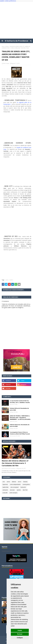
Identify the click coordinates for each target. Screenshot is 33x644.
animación (5, 490)
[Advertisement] (16, 20)
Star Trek (25, 490)
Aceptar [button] (20, 630)
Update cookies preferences (8, 1)
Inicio (3, 46)
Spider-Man (5, 487)
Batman (14, 482)
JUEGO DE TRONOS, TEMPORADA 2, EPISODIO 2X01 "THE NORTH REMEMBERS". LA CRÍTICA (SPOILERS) (20, 418)
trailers (7, 46)
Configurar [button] (20, 638)
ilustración (23, 487)
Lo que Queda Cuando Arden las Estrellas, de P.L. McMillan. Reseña (20, 402)
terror (20, 482)
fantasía (25, 482)
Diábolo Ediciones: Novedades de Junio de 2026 (20, 426)
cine (4, 482)
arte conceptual (14, 487)
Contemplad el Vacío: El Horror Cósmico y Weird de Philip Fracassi (20, 433)
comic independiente (15, 484)
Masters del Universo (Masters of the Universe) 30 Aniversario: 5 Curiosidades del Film (15, 463)
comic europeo (13, 493)
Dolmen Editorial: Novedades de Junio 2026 (19, 409)
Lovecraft (5, 493)
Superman (5, 484)
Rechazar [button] (20, 634)
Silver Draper (6, 63)
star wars (12, 490)
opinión (19, 490)
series (7, 280)
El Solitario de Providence (17, 41)
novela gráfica (26, 484)
